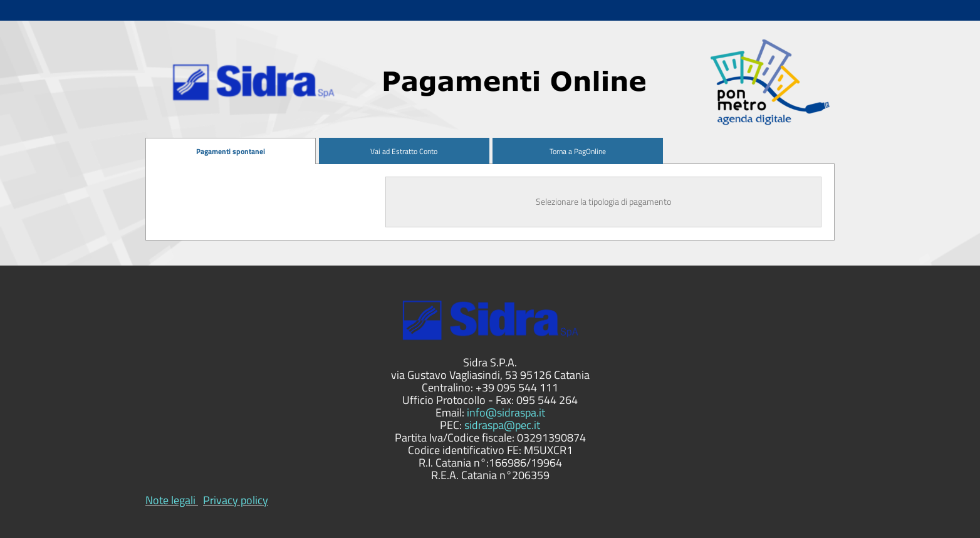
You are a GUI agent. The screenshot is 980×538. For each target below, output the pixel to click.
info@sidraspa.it (506, 412)
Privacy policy (236, 500)
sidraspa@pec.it (502, 425)
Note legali (170, 500)
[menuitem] (231, 151)
